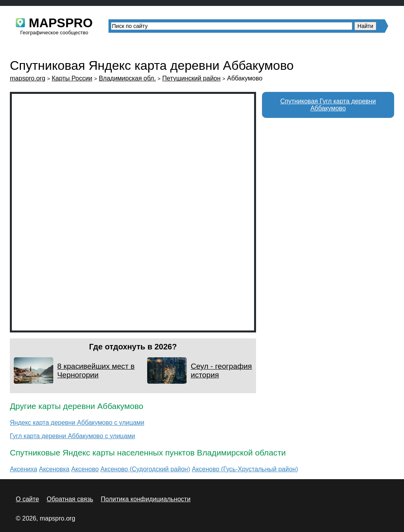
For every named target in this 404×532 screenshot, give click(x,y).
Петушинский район (191, 78)
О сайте (27, 499)
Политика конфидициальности (146, 499)
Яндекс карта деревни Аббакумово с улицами (77, 423)
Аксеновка (54, 469)
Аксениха (23, 469)
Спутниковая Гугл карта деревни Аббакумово (328, 105)
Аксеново (85, 469)
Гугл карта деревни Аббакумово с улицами (72, 436)
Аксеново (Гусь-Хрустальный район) (245, 469)
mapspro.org (28, 78)
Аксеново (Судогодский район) (145, 469)
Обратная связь (70, 499)
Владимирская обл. (127, 78)
